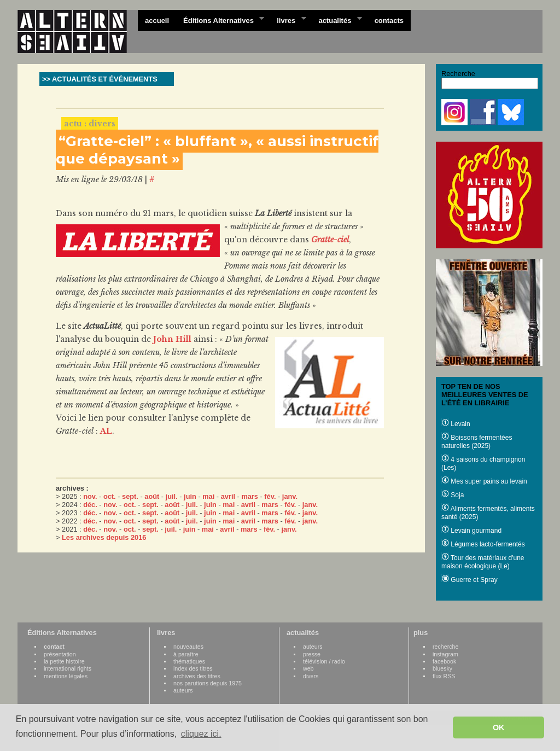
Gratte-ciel (330, 240)
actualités (336, 20)
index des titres (193, 668)
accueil (157, 21)
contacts (389, 21)
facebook (444, 661)
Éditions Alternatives (220, 20)
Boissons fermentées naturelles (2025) (477, 442)
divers (311, 676)
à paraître (186, 654)
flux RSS (444, 676)
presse (312, 654)
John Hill (172, 339)
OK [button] (499, 727)
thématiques (189, 661)
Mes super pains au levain (484, 481)
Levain (456, 424)
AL (106, 431)
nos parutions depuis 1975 (208, 683)
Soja (453, 495)
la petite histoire (64, 661)
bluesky (442, 668)
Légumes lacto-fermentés (483, 544)
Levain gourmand (471, 531)
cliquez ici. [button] (201, 734)
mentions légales (66, 676)
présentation (60, 654)
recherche (445, 647)
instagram (445, 654)
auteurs (183, 690)
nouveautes (188, 647)
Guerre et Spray (469, 580)
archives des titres (197, 676)
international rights (68, 668)
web (308, 668)
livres (288, 20)
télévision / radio (324, 661)
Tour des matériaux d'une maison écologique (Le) (483, 562)
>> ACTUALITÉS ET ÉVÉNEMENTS (100, 79)
